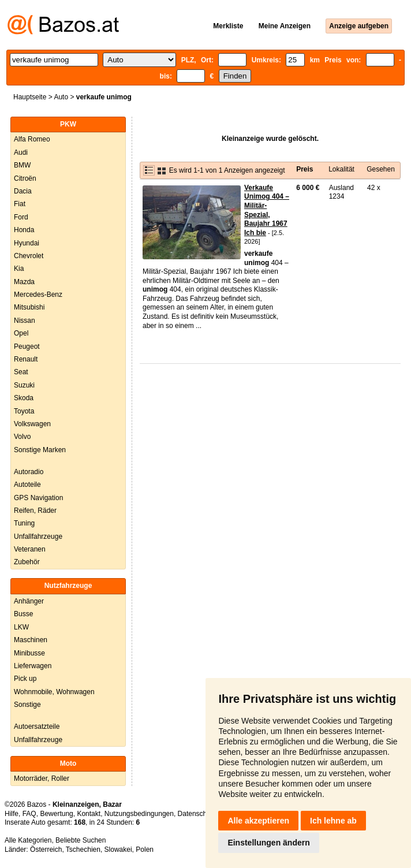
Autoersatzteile (37, 727)
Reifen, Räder (35, 511)
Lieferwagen (33, 666)
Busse (23, 614)
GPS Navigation (38, 498)
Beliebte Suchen (81, 840)
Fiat (20, 204)
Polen (145, 850)
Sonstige (27, 705)
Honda (24, 230)
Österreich (46, 850)
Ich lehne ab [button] (333, 821)
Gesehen (381, 169)
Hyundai (27, 243)
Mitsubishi (29, 307)
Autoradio (29, 472)
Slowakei (118, 850)
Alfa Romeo (32, 139)
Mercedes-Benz (38, 295)
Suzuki (24, 385)
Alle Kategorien (28, 840)
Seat (21, 372)
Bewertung (56, 814)
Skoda (24, 398)
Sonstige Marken (40, 450)
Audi (21, 152)
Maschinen (31, 640)
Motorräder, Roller (42, 778)
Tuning (24, 523)
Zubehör (27, 562)
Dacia (23, 191)
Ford (21, 217)
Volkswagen (32, 424)
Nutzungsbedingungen (139, 814)
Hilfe (12, 814)
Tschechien (83, 850)
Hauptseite (30, 97)
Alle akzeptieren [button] (258, 821)
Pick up (25, 679)
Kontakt (89, 814)
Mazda (24, 282)
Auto (61, 97)
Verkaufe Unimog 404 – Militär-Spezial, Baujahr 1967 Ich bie (267, 210)
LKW (21, 627)
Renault (26, 359)
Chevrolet (29, 256)
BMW (22, 165)
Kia (19, 269)
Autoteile (27, 485)
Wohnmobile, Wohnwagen (54, 692)
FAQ (29, 814)
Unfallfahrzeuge (38, 537)
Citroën (25, 178)
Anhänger (29, 601)
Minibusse (29, 653)
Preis (304, 169)
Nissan (25, 321)
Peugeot (27, 347)
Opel (21, 333)
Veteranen (30, 549)
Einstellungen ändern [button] (268, 843)
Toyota (24, 411)
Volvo (22, 437)
